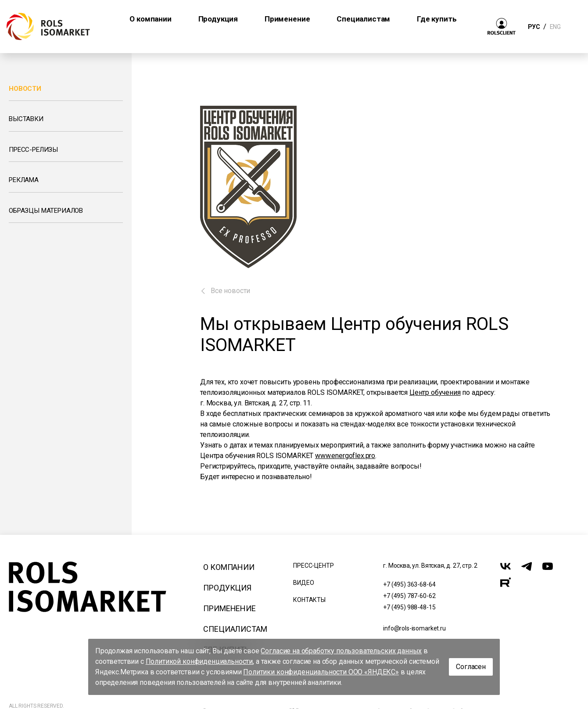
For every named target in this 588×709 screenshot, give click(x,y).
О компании (229, 567)
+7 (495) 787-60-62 (409, 596)
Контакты (309, 600)
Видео (303, 583)
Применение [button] (287, 19)
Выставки (26, 119)
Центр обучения (435, 392)
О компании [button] (150, 19)
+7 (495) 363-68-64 (409, 584)
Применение (229, 608)
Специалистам (235, 629)
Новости (25, 89)
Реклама (24, 180)
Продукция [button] (218, 19)
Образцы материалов (46, 211)
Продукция (227, 588)
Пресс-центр (313, 566)
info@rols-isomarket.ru (414, 628)
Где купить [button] (437, 19)
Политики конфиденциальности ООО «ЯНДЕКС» (321, 672)
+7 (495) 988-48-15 (409, 607)
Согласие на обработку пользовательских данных (341, 651)
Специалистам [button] (363, 19)
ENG (555, 27)
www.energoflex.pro (345, 456)
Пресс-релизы (33, 150)
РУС (534, 27)
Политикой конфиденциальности (199, 661)
